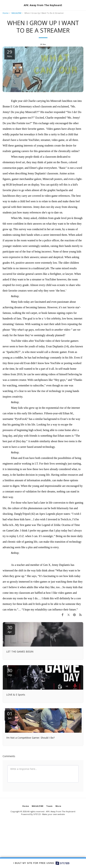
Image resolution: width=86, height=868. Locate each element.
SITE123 (37, 814)
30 (10, 629)
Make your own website (54, 814)
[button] (4, 5)
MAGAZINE (16, 13)
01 (10, 715)
